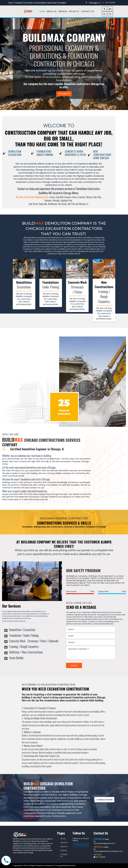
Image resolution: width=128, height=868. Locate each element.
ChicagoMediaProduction (65, 865)
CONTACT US (87, 11)
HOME (42, 11)
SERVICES (63, 11)
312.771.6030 (110, 3)
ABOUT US (52, 11)
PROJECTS (74, 11)
